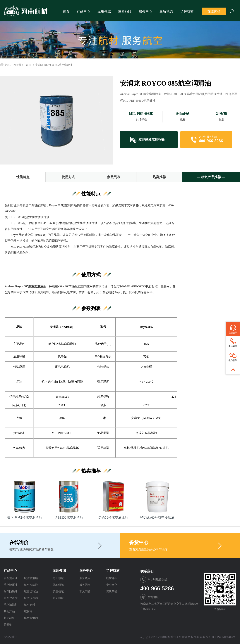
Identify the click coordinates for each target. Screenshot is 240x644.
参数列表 (114, 177)
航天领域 (58, 598)
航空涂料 (30, 605)
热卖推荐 (159, 177)
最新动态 (166, 11)
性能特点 (23, 177)
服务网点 (85, 585)
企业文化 (112, 585)
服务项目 (85, 578)
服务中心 (145, 11)
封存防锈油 (11, 591)
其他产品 (9, 611)
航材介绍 (112, 578)
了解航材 (187, 11)
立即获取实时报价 (152, 140)
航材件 (28, 611)
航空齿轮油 (31, 591)
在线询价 (214, 11)
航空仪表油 (31, 598)
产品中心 (83, 11)
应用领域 (104, 11)
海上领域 (58, 578)
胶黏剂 (8, 625)
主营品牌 (125, 11)
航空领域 (58, 591)
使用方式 (68, 177)
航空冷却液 (31, 585)
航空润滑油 (11, 578)
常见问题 (85, 591)
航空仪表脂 (11, 598)
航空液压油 (11, 585)
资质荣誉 (112, 591)
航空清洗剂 (11, 605)
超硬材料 (9, 618)
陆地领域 (58, 585)
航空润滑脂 (31, 578)
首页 (66, 11)
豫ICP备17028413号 (224, 637)
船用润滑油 (31, 618)
